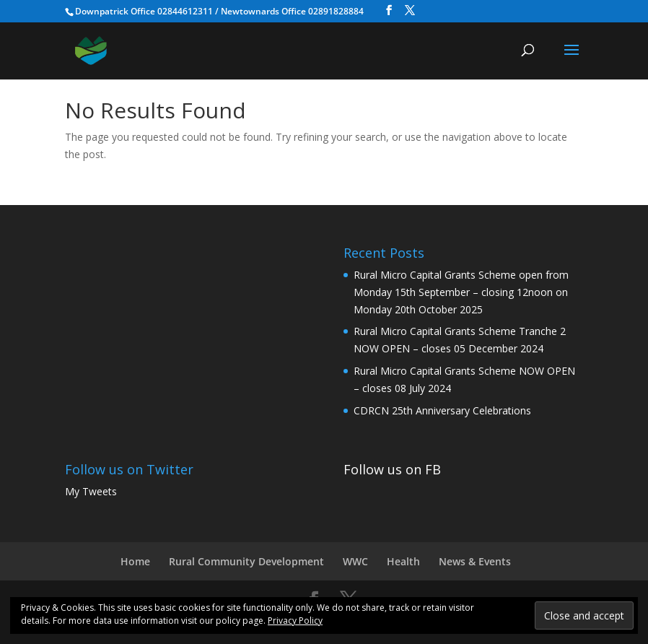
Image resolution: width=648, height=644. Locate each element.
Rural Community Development (246, 561)
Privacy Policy (295, 621)
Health (403, 561)
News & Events (475, 561)
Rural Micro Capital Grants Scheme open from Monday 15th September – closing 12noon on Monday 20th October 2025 (461, 292)
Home (135, 561)
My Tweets (91, 491)
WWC (355, 561)
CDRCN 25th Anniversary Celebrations (442, 410)
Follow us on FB (392, 469)
